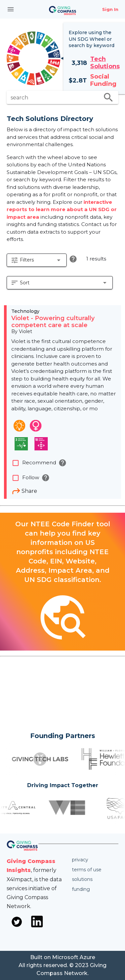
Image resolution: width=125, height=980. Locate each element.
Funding (81, 889)
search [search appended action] (108, 97)
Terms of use (87, 870)
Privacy (80, 860)
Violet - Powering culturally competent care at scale (53, 322)
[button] (37, 260)
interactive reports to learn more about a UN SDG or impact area (62, 209)
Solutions (82, 879)
